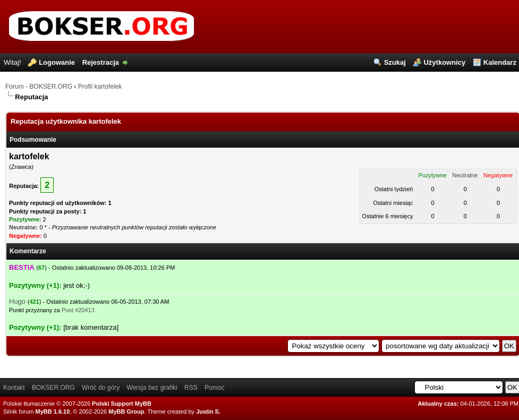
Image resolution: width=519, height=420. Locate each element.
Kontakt (14, 388)
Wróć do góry (101, 388)
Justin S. (208, 412)
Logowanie (57, 62)
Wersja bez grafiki (152, 388)
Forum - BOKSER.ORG (39, 87)
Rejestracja (101, 62)
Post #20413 (78, 310)
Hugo (17, 301)
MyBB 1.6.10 (53, 412)
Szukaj (395, 62)
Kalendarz (500, 62)
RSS (191, 388)
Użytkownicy (444, 62)
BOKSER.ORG (53, 388)
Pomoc (214, 388)
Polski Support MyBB (122, 404)
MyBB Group (126, 412)
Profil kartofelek (100, 87)
